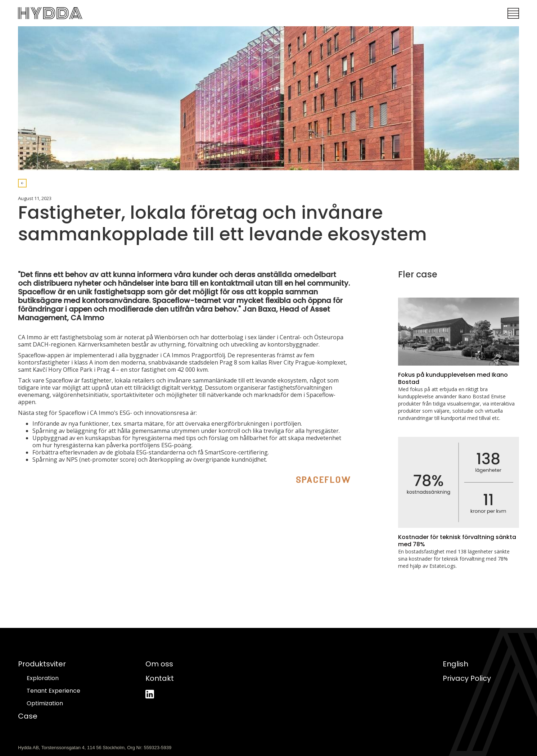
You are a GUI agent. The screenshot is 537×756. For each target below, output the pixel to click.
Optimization (45, 703)
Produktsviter (42, 664)
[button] (513, 13)
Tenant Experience (53, 691)
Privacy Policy (467, 678)
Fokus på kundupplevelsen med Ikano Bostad (453, 378)
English (455, 664)
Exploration (43, 678)
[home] (50, 13)
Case (28, 716)
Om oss (159, 664)
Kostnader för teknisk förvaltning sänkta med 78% (457, 541)
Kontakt (160, 678)
